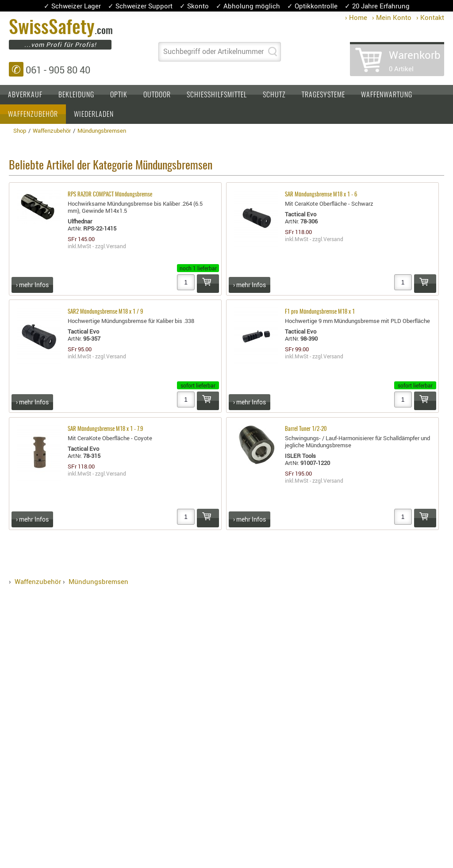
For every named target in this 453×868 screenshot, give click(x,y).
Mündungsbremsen (98, 581)
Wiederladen (94, 115)
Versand (116, 246)
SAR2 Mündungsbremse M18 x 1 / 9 (105, 312)
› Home (356, 17)
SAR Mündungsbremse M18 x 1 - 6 (321, 195)
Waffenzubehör (33, 115)
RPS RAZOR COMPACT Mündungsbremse (110, 195)
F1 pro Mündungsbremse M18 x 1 (320, 312)
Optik (119, 95)
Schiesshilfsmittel (217, 95)
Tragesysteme (323, 95)
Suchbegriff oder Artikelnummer (213, 51)
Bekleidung (76, 95)
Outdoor (157, 95)
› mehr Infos (32, 285)
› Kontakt (430, 17)
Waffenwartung (387, 95)
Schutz (274, 95)
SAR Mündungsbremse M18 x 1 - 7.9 (105, 429)
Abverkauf (25, 95)
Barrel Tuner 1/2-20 (306, 429)
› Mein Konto (392, 17)
